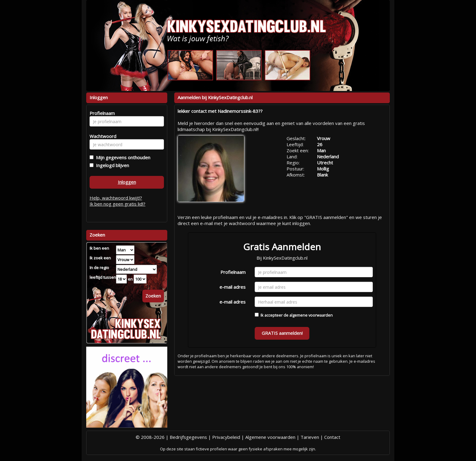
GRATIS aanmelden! (282, 333)
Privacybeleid (226, 437)
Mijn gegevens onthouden (122, 157)
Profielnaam (233, 272)
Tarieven (310, 437)
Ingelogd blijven (111, 165)
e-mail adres (233, 287)
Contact (332, 437)
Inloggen (127, 182)
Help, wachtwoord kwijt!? (116, 198)
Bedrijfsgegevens (188, 437)
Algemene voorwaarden (270, 437)
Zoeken (153, 296)
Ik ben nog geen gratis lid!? (117, 204)
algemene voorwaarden (311, 315)
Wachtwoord (101, 136)
